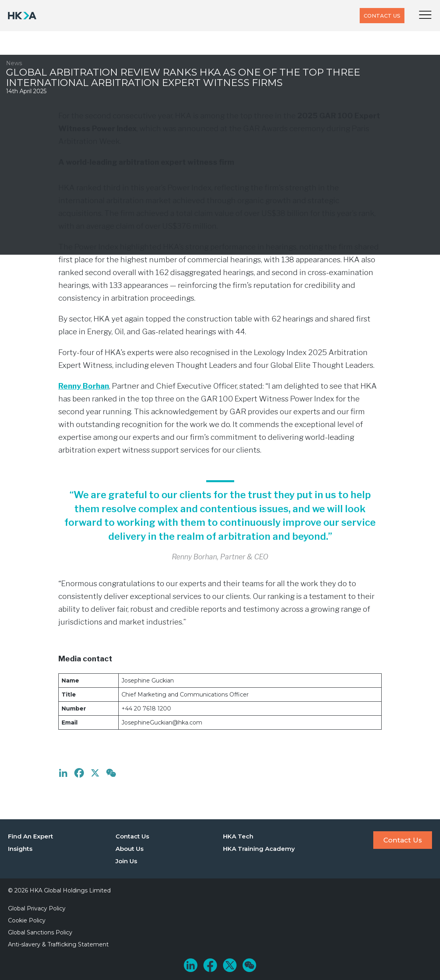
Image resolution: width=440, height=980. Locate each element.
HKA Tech (238, 836)
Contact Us (382, 16)
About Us (129, 849)
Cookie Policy (27, 920)
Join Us (126, 861)
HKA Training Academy (259, 849)
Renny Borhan (84, 386)
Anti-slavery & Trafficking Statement (58, 944)
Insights (20, 849)
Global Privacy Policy (37, 908)
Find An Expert (31, 836)
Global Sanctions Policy (40, 932)
